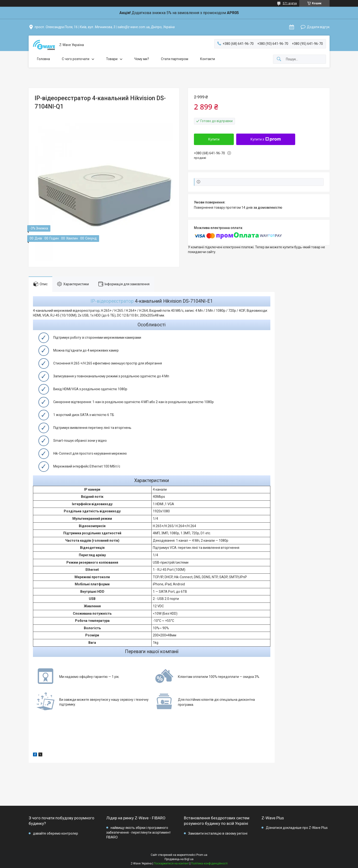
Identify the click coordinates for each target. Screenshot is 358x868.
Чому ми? (142, 59)
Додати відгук (318, 27)
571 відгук (290, 3)
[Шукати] (279, 59)
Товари (112, 59)
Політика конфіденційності (209, 863)
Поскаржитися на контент (171, 863)
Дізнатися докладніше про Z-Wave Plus (297, 828)
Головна (43, 59)
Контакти (208, 59)
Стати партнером (175, 59)
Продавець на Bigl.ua (179, 859)
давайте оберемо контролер (56, 833)
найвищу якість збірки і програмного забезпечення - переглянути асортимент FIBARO (139, 832)
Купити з (266, 139)
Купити (214, 139)
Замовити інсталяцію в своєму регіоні (218, 833)
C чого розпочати (76, 59)
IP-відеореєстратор (112, 301)
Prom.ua (202, 855)
